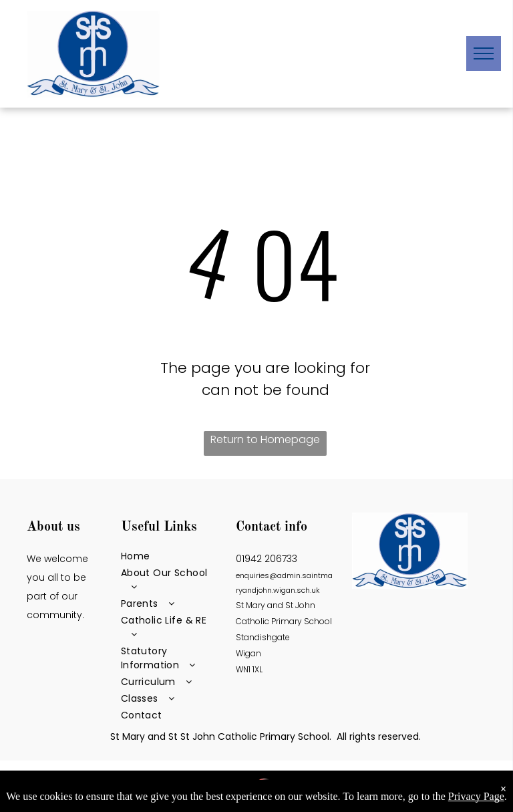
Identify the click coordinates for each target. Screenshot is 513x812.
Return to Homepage (265, 439)
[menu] (484, 53)
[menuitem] (170, 556)
